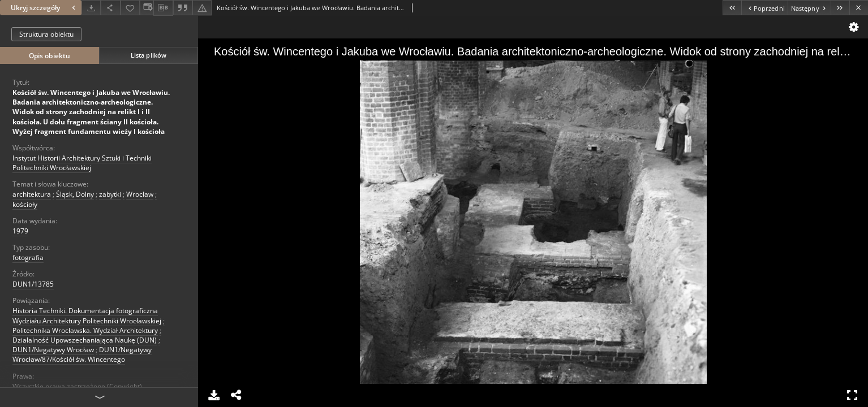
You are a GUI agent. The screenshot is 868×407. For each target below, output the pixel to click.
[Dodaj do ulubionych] (130, 8)
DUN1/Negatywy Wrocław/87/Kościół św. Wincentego (82, 354)
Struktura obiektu (46, 34)
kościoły (25, 204)
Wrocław (140, 194)
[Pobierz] (91, 8)
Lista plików (149, 55)
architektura (32, 194)
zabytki (110, 194)
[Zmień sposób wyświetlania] (147, 8)
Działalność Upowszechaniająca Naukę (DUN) (85, 340)
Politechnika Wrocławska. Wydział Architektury (85, 330)
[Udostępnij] (110, 8)
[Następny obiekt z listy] (809, 8)
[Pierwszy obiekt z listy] (732, 8)
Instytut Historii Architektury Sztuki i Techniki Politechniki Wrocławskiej (82, 163)
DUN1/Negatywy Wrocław (53, 350)
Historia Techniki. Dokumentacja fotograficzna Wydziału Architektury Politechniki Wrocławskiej (87, 315)
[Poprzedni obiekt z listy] (764, 8)
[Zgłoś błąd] (202, 8)
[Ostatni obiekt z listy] (840, 8)
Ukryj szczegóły (44, 8)
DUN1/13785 (33, 284)
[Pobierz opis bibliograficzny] (163, 8)
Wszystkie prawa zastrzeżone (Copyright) (77, 386)
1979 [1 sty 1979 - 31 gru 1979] (20, 231)
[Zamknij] (859, 8)
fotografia (28, 257)
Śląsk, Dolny (75, 194)
